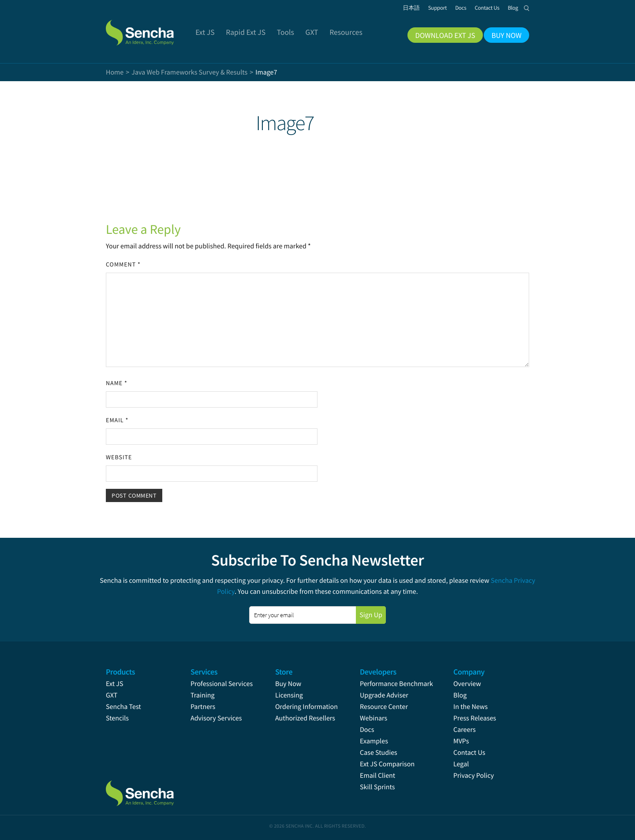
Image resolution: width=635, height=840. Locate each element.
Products (120, 672)
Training (203, 695)
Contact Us (469, 753)
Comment (123, 264)
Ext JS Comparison (387, 764)
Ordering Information (306, 707)
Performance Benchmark (396, 684)
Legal (461, 764)
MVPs (461, 741)
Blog (460, 695)
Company (469, 672)
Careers (465, 730)
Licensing (289, 695)
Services (204, 672)
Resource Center (384, 707)
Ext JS (115, 684)
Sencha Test (123, 707)
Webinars (374, 718)
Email (117, 420)
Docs (367, 730)
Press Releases (475, 718)
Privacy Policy (474, 776)
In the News (471, 707)
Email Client (377, 776)
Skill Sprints (377, 787)
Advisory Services (216, 718)
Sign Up (371, 615)
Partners (203, 707)
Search (527, 8)
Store (284, 672)
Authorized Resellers (305, 718)
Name (117, 383)
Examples (374, 741)
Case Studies (379, 753)
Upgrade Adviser (384, 695)
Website (119, 457)
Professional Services (222, 684)
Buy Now (288, 684)
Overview (467, 684)
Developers (378, 672)
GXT (112, 695)
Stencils (117, 718)
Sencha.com (151, 28)
